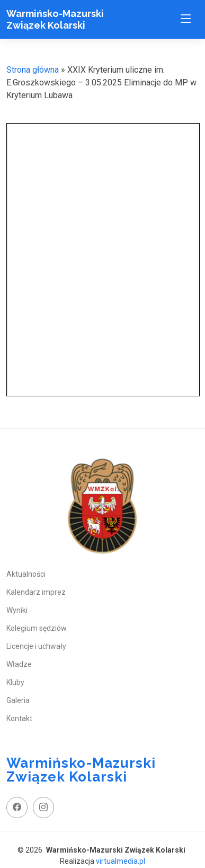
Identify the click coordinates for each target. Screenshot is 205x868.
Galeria (18, 700)
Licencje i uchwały (36, 646)
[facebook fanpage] (17, 808)
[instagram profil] (43, 808)
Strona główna (33, 70)
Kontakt (19, 718)
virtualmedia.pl (121, 861)
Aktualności (26, 574)
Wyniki (17, 610)
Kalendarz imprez (36, 592)
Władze (19, 664)
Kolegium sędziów (37, 628)
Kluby (15, 682)
